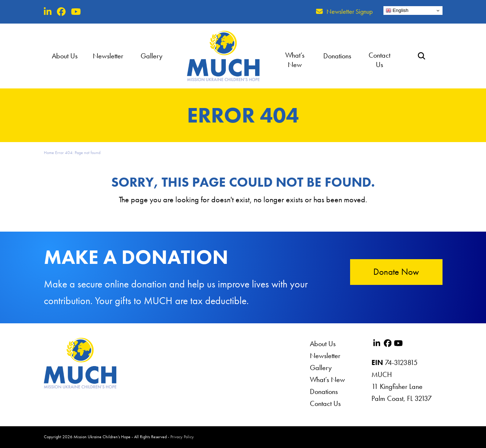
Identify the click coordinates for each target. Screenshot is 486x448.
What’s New (327, 379)
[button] (421, 56)
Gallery (321, 368)
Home (49, 153)
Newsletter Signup (350, 12)
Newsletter (325, 356)
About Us (323, 344)
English (397, 11)
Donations (324, 391)
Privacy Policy (182, 437)
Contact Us (325, 403)
